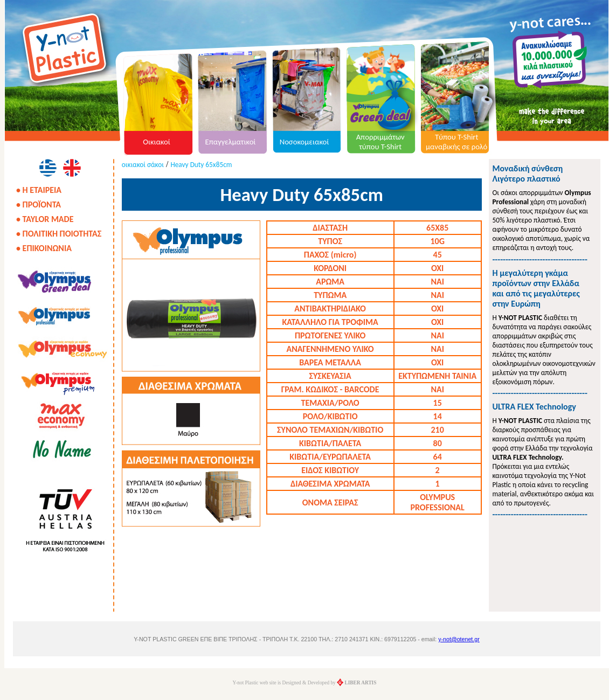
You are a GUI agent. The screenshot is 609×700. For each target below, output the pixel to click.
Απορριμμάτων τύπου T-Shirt (380, 142)
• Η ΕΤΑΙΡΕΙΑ (39, 190)
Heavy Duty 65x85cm (201, 165)
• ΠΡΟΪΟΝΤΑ (39, 205)
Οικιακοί (157, 142)
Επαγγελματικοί (231, 142)
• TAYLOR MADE (45, 219)
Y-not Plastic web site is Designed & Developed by (305, 683)
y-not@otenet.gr (459, 639)
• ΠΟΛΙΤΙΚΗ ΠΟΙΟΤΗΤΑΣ (59, 234)
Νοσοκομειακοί (304, 142)
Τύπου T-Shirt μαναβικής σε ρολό (456, 142)
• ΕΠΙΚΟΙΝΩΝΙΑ (44, 248)
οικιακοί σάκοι (143, 165)
